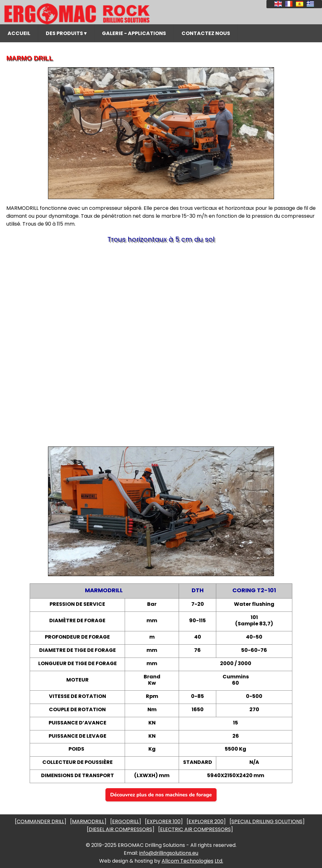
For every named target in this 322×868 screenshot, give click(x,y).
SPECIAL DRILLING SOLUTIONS (267, 821)
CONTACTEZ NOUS (206, 33)
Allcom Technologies (188, 861)
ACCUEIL (19, 33)
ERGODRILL (125, 821)
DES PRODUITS (66, 33)
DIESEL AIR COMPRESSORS (120, 829)
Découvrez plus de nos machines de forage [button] (161, 795)
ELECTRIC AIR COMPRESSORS (195, 829)
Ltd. (219, 861)
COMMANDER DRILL (40, 821)
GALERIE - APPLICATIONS (134, 33)
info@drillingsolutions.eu (169, 853)
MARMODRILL (88, 821)
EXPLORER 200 (206, 821)
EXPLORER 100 (164, 821)
